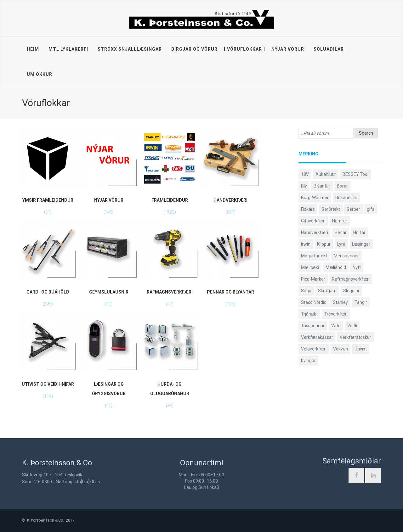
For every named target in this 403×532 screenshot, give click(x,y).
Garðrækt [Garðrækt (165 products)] (331, 209)
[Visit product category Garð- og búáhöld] (48, 266)
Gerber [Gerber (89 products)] (353, 209)
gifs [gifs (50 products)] (371, 209)
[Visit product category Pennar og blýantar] (230, 266)
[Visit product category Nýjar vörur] (108, 174)
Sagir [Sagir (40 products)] (306, 291)
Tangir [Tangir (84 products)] (361, 302)
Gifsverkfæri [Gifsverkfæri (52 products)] (313, 221)
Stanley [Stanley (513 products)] (340, 302)
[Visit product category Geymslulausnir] (108, 266)
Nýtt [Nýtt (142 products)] (357, 267)
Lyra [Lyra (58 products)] (341, 244)
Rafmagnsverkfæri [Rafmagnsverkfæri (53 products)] (351, 279)
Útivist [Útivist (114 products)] (361, 349)
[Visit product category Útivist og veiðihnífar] (48, 358)
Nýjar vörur (288, 49)
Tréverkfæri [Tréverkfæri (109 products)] (336, 314)
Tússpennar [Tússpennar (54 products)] (313, 326)
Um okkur (40, 74)
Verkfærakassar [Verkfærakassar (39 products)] (317, 337)
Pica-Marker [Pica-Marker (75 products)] (313, 279)
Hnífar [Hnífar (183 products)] (359, 232)
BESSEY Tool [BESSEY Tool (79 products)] (355, 174)
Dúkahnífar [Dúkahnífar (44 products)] (346, 198)
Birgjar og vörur (194, 49)
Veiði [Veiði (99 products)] (352, 326)
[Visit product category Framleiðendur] (170, 174)
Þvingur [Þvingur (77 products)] (308, 361)
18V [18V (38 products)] (305, 174)
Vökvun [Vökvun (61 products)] (341, 349)
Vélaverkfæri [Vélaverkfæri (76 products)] (314, 349)
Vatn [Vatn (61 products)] (336, 326)
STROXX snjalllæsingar (130, 49)
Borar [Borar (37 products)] (342, 186)
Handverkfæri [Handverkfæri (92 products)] (315, 232)
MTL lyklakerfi (68, 49)
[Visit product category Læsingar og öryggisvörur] (108, 362)
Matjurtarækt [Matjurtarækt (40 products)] (314, 256)
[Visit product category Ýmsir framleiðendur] (48, 174)
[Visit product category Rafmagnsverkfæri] (170, 266)
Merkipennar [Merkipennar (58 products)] (346, 256)
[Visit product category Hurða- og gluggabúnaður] (170, 362)
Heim (33, 49)
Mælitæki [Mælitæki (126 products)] (310, 267)
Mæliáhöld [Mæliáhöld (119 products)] (336, 267)
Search (366, 133)
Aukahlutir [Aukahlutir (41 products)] (326, 174)
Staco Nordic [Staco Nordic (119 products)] (314, 302)
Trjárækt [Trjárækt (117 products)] (309, 314)
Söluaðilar (329, 49)
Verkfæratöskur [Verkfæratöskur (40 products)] (355, 337)
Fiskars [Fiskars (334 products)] (308, 209)
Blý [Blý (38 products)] (304, 186)
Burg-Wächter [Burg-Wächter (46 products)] (315, 198)
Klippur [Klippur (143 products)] (324, 244)
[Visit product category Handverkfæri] (230, 174)
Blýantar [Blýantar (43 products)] (322, 186)
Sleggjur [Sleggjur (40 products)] (351, 291)
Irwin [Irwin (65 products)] (306, 244)
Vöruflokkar (244, 49)
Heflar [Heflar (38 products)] (341, 232)
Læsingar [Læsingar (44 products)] (361, 244)
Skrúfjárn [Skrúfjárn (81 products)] (327, 291)
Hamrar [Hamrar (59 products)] (340, 221)
